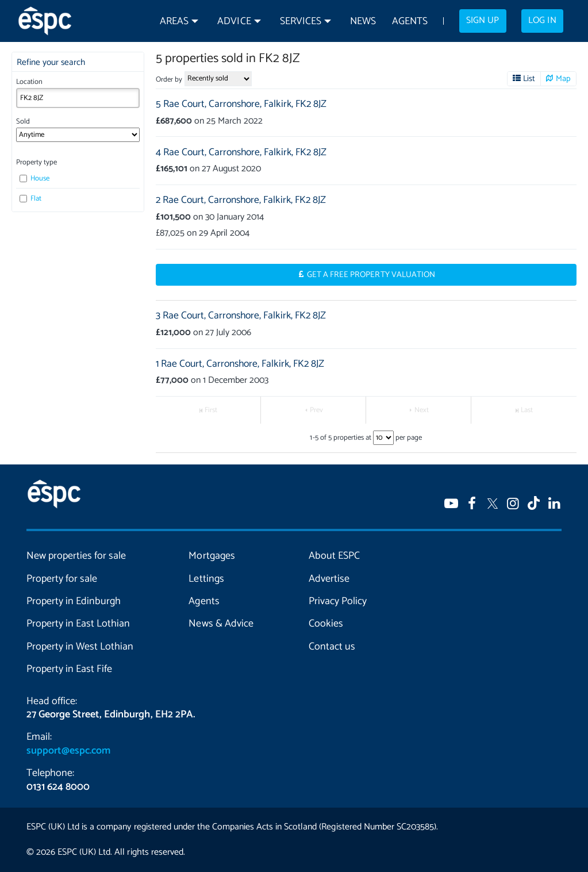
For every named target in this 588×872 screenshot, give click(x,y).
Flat (30, 199)
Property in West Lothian (80, 647)
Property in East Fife (69, 669)
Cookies (326, 624)
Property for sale (62, 579)
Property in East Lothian (78, 624)
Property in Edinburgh (74, 601)
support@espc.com (68, 751)
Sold (23, 122)
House (34, 178)
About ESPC (334, 556)
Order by (169, 80)
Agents (410, 22)
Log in (542, 21)
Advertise (329, 579)
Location (29, 82)
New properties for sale (76, 556)
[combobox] (78, 98)
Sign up (483, 21)
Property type (36, 162)
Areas (174, 22)
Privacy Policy (338, 601)
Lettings (206, 579)
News (363, 22)
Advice (234, 22)
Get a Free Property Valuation (371, 275)
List (529, 79)
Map (563, 79)
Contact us (332, 647)
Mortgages (212, 556)
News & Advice (221, 624)
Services (301, 22)
